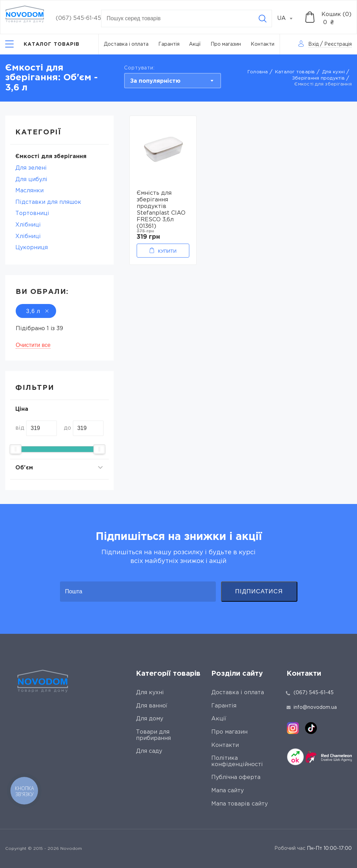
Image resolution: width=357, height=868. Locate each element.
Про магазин (226, 44)
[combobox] (289, 18)
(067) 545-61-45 (78, 18)
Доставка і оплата (126, 44)
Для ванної (152, 706)
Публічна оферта (236, 777)
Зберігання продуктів (318, 78)
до (67, 428)
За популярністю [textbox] (155, 81)
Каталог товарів (295, 72)
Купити (167, 251)
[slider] (16, 449)
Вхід (313, 44)
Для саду (149, 751)
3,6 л (36, 311)
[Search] (263, 18)
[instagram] (293, 728)
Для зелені (31, 168)
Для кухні (333, 72)
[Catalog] (43, 44)
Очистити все (33, 345)
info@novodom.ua (312, 707)
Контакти (263, 44)
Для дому (150, 719)
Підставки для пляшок (48, 202)
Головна (258, 72)
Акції (195, 44)
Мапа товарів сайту (240, 804)
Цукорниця (32, 248)
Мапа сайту (227, 791)
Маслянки (29, 191)
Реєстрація (338, 44)
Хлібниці (28, 225)
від (20, 428)
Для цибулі (31, 180)
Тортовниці (32, 213)
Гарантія (169, 44)
